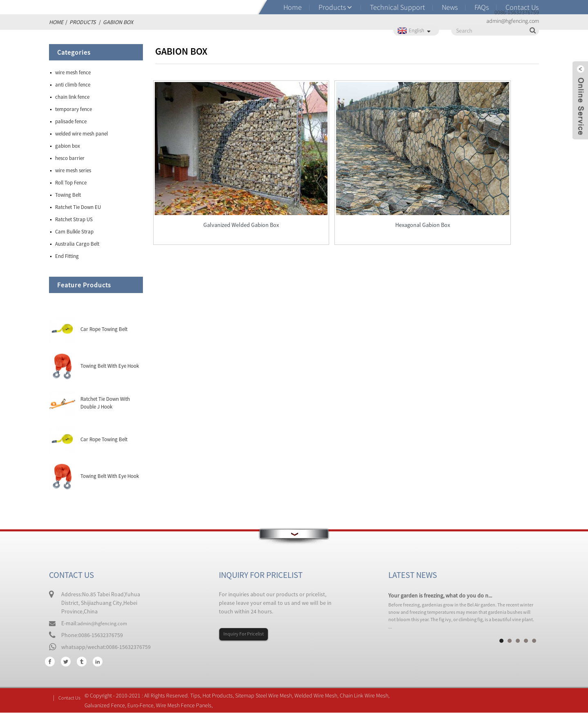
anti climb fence (73, 85)
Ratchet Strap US (74, 219)
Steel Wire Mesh (277, 696)
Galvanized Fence (108, 706)
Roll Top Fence (71, 183)
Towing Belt (68, 195)
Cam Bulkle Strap (74, 232)
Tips (198, 696)
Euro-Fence (143, 706)
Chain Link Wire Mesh (367, 696)
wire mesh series (73, 170)
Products (332, 7)
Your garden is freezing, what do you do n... (440, 595)
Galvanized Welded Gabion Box (216, 183)
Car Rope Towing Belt (104, 329)
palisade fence (71, 121)
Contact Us (522, 7)
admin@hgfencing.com (106, 623)
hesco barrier (70, 158)
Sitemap (248, 696)
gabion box (68, 146)
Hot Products (220, 696)
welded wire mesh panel (81, 134)
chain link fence (72, 97)
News (450, 7)
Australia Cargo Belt (77, 244)
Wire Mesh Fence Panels (187, 706)
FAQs (482, 7)
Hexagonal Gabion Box (347, 183)
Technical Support (398, 7)
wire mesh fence (73, 72)
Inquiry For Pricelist (247, 634)
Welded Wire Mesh (319, 696)
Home (293, 7)
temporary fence (73, 109)
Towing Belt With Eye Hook (110, 366)
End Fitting (67, 256)
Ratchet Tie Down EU (78, 207)
